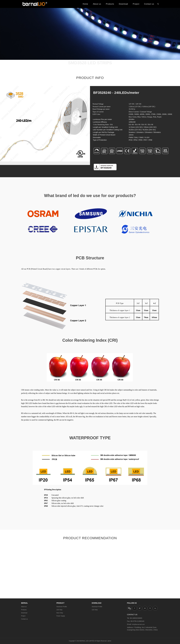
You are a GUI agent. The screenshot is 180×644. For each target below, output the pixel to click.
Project (23, 616)
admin (109, 641)
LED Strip (59, 610)
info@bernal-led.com (138, 624)
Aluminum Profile (62, 607)
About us (24, 607)
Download (24, 613)
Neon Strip (60, 613)
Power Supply (61, 616)
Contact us (24, 619)
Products (24, 610)
